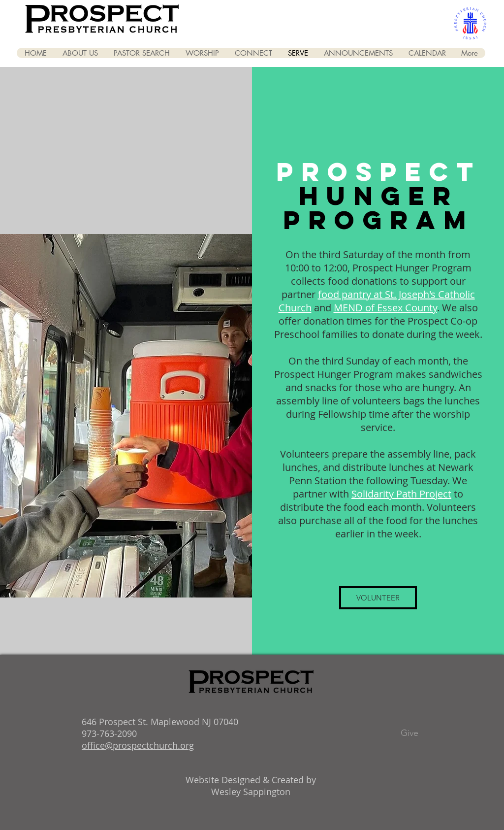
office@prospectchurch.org (138, 745)
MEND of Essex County (385, 308)
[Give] (409, 733)
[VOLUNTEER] (378, 598)
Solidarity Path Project (401, 494)
